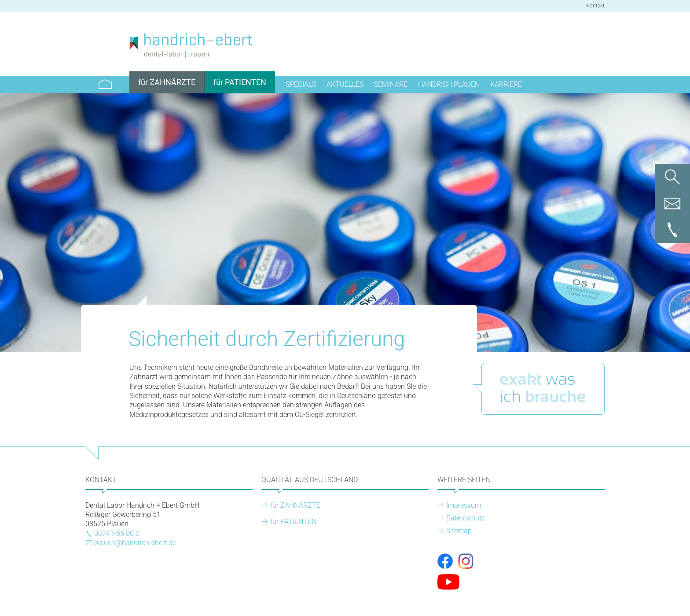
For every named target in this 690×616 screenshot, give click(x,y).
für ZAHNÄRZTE (295, 505)
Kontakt (595, 6)
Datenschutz (466, 518)
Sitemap (459, 531)
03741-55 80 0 (117, 533)
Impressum (464, 505)
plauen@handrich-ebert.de (135, 543)
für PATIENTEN (293, 522)
